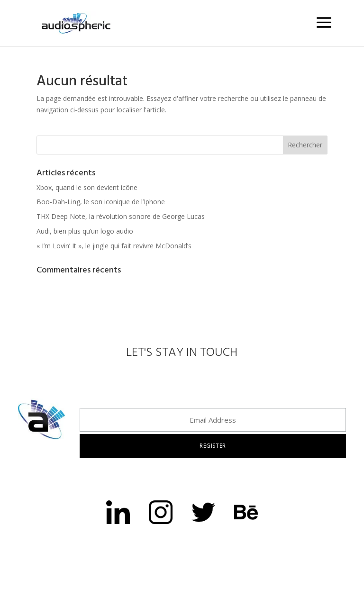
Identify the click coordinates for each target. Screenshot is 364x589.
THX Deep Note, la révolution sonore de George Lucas (121, 216)
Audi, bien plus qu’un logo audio (85, 231)
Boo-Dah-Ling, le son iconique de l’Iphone (101, 202)
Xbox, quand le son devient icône (87, 187)
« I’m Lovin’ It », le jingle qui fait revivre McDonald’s (114, 246)
